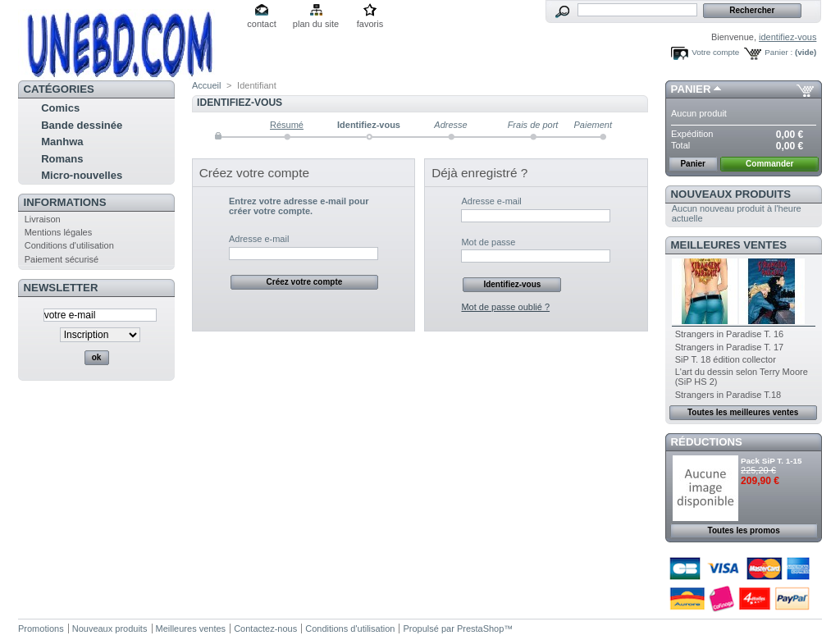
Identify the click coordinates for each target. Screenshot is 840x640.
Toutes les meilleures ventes (743, 412)
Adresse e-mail (259, 239)
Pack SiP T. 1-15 (771, 461)
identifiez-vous (787, 37)
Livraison (43, 219)
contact (261, 24)
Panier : (778, 52)
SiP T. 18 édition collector (726, 359)
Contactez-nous (265, 629)
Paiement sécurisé (62, 259)
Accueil (206, 85)
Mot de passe (488, 242)
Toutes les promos (744, 530)
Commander (769, 164)
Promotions (41, 629)
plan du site (316, 24)
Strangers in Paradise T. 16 (729, 334)
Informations (65, 202)
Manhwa (62, 142)
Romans (62, 159)
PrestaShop (480, 629)
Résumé (287, 125)
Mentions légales (59, 232)
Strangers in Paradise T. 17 (729, 347)
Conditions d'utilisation (69, 245)
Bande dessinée (82, 125)
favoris (370, 24)
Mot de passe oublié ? (505, 307)
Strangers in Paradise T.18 (728, 395)
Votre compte (715, 52)
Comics (60, 108)
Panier (691, 89)
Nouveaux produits (731, 194)
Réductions (707, 442)
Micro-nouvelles (82, 175)
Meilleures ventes (729, 245)
